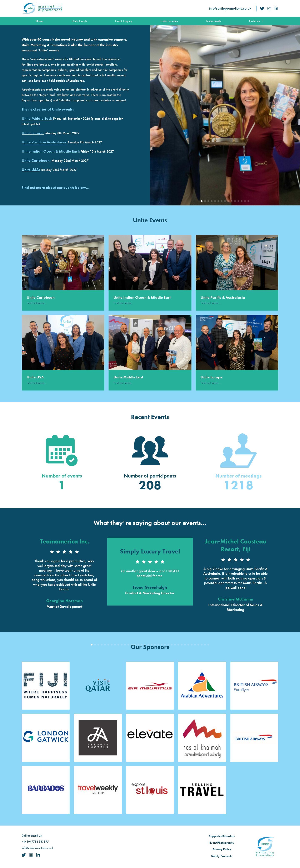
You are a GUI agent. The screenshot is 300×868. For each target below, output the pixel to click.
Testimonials (213, 21)
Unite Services (169, 21)
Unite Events (79, 21)
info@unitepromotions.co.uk (230, 8)
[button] (202, 201)
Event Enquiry (124, 21)
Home (40, 21)
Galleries (257, 21)
